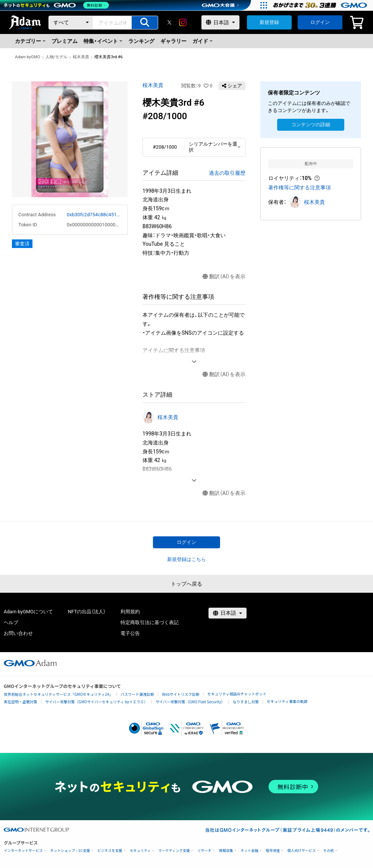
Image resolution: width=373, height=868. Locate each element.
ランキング (141, 41)
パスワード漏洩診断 (137, 694)
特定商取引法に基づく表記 (150, 622)
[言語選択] (220, 22)
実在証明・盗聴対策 (21, 702)
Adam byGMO (28, 57)
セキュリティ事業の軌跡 (287, 701)
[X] (169, 22)
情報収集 (226, 851)
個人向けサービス (301, 851)
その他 (328, 851)
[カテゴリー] (71, 23)
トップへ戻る (186, 584)
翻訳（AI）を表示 (224, 277)
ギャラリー (173, 41)
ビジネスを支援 (110, 851)
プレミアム (65, 41)
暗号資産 (273, 851)
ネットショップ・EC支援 (70, 851)
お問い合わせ (18, 633)
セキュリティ (140, 851)
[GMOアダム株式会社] (30, 663)
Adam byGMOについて (28, 612)
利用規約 (130, 612)
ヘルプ (11, 622)
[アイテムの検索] (145, 23)
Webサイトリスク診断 (181, 694)
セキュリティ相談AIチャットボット (237, 694)
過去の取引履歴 (227, 173)
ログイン (320, 22)
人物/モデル (57, 57)
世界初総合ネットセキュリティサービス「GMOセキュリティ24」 (58, 694)
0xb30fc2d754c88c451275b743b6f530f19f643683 (94, 215)
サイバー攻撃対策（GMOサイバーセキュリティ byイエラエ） (96, 702)
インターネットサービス (23, 851)
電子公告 (130, 633)
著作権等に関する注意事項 (300, 187)
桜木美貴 (81, 57)
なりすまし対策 (246, 702)
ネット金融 (250, 851)
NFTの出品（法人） (87, 612)
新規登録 (269, 22)
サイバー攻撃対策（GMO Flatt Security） (190, 702)
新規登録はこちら (186, 559)
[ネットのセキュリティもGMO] (57, 5)
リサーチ (204, 851)
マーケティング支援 (174, 851)
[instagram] (183, 22)
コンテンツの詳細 (311, 125)
